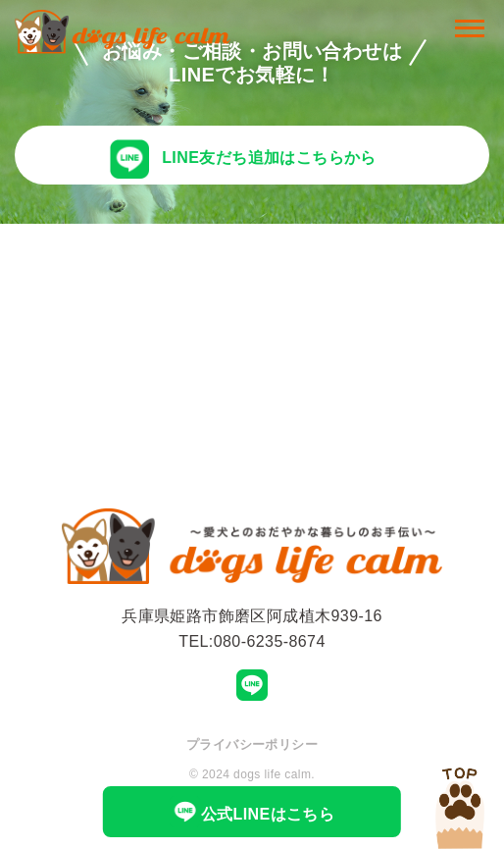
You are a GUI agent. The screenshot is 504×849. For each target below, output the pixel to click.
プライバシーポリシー (252, 744)
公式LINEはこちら (252, 812)
